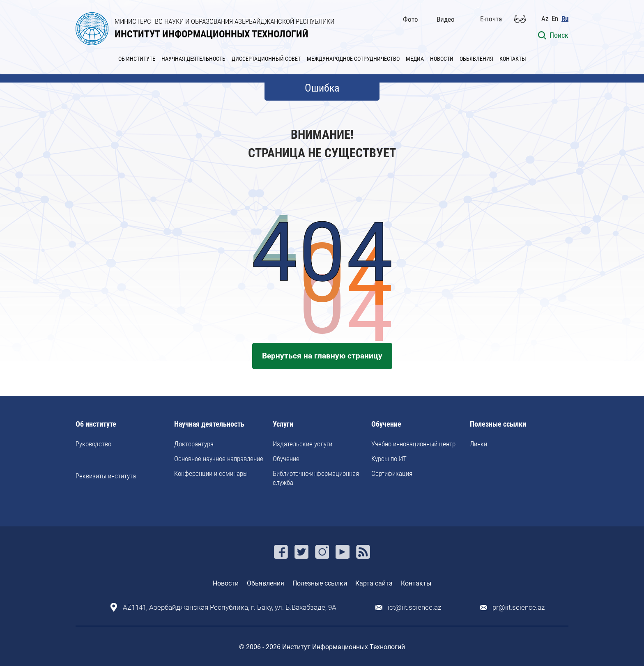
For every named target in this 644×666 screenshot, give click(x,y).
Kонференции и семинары (211, 473)
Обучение (286, 459)
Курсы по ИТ (389, 459)
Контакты (416, 583)
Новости (226, 583)
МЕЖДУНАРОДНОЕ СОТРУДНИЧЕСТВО (353, 59)
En (555, 19)
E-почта (491, 19)
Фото (411, 19)
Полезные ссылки (498, 424)
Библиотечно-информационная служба (316, 478)
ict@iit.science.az (414, 607)
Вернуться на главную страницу (322, 356)
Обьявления (266, 583)
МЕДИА (415, 59)
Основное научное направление (219, 459)
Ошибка (322, 88)
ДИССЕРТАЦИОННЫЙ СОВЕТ (266, 59)
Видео (446, 19)
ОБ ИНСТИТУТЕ (137, 59)
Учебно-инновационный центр (413, 444)
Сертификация (392, 473)
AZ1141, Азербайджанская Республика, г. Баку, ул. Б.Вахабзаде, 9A (230, 607)
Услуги (283, 424)
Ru (565, 19)
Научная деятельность (209, 424)
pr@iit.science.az (519, 607)
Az (545, 19)
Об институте (96, 424)
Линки (478, 444)
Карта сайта (374, 583)
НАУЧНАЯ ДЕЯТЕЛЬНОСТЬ (193, 59)
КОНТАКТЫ (513, 59)
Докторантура (194, 444)
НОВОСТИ (442, 59)
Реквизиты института (106, 476)
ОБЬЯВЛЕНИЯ (476, 59)
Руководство (93, 444)
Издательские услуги (302, 444)
